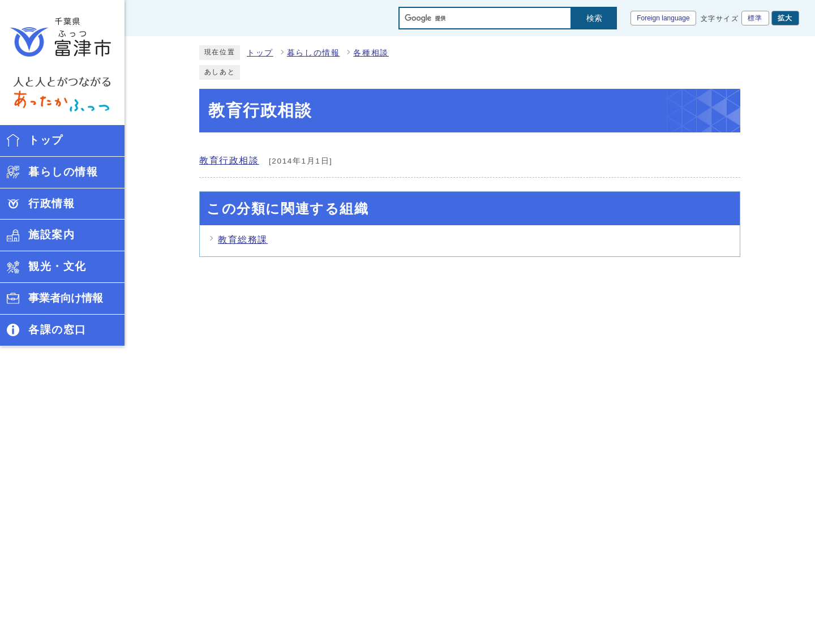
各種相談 (371, 53)
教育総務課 (243, 240)
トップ (260, 53)
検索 (594, 18)
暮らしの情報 (314, 53)
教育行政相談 (229, 160)
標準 (755, 18)
